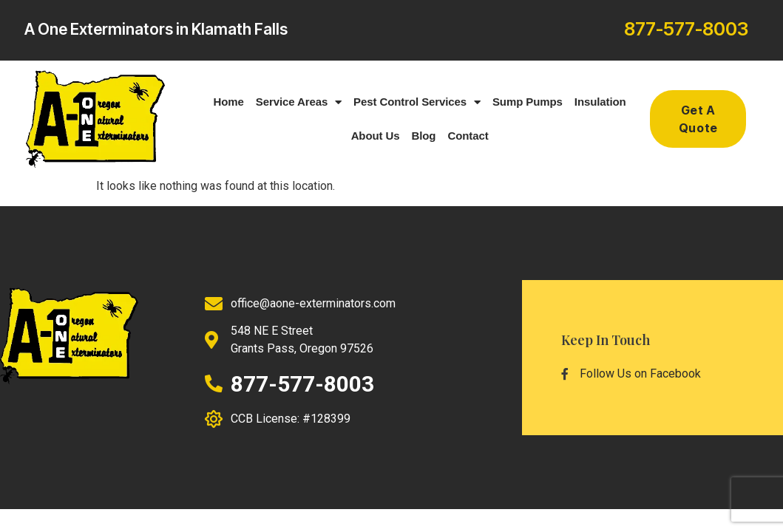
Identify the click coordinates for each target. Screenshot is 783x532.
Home (229, 102)
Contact (468, 136)
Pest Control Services (417, 102)
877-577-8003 (686, 29)
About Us (376, 136)
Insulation (600, 102)
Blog (423, 136)
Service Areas (299, 102)
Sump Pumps (528, 102)
